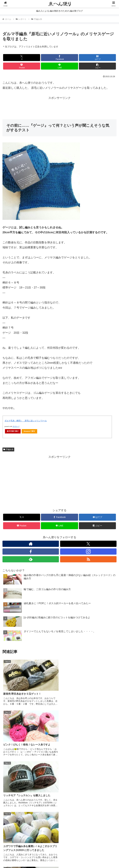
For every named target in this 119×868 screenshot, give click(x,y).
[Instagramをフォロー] (88, 552)
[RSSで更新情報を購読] (88, 559)
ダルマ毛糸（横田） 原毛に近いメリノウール (26, 421)
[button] (97, 66)
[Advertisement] (59, 107)
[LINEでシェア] (59, 66)
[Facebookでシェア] (59, 58)
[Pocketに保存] (22, 66)
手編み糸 (8, 449)
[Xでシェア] (22, 58)
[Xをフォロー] (88, 544)
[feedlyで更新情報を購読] (31, 559)
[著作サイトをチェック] (31, 544)
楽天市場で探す (13, 431)
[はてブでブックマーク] (97, 58)
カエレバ (16, 426)
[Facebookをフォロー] (31, 552)
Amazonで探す (29, 431)
